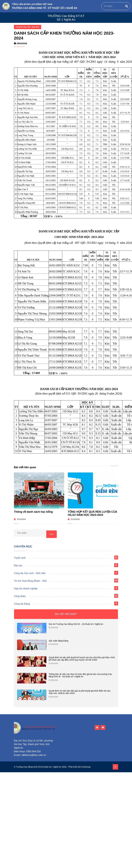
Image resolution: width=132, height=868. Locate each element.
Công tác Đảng (22, 604)
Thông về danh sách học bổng (33, 512)
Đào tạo (18, 566)
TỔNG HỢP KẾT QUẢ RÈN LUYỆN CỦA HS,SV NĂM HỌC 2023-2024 (92, 513)
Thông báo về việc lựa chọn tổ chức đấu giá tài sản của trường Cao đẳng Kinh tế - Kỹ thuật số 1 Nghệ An (80, 675)
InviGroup (86, 767)
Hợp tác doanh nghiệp (26, 589)
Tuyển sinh (20, 558)
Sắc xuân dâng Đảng (58, 641)
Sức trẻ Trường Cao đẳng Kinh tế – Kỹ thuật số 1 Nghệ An (76, 624)
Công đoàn (20, 596)
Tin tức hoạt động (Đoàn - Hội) (30, 581)
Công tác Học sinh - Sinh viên (28, 27)
